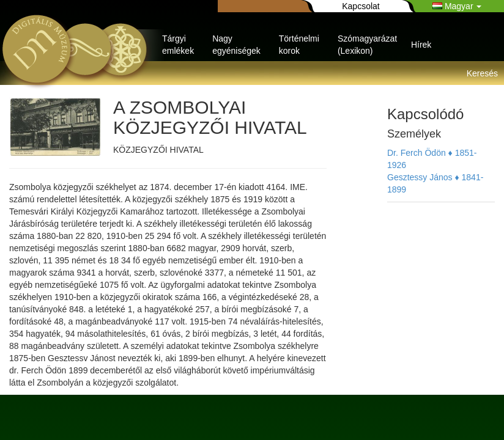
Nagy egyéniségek (236, 45)
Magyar (457, 6)
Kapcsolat (361, 6)
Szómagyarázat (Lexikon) (367, 45)
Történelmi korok (299, 45)
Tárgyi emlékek (178, 45)
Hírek (421, 45)
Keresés (482, 73)
